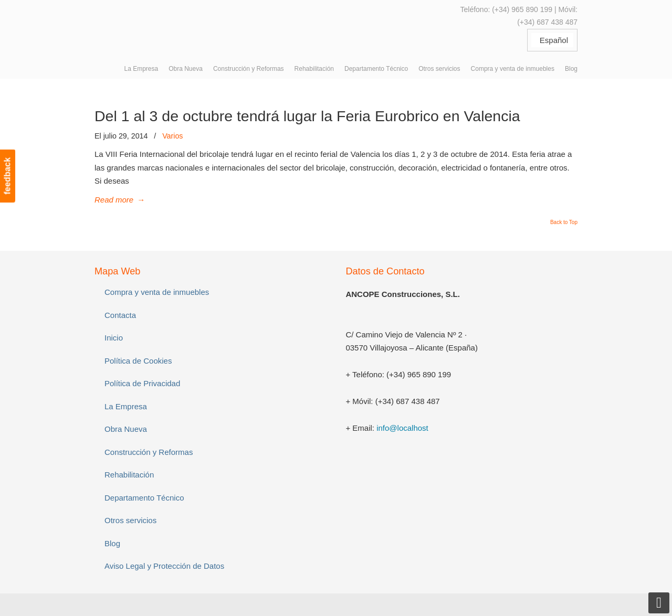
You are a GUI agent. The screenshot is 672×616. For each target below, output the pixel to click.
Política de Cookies (138, 361)
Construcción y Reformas (149, 452)
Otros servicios (130, 520)
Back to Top (564, 222)
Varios (172, 136)
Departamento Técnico (144, 498)
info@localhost (402, 428)
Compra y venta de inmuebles (157, 292)
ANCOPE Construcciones (173, 26)
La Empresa (126, 406)
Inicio (114, 338)
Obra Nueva (126, 429)
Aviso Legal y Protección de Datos (164, 566)
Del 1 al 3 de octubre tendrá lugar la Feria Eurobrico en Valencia (307, 116)
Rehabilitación (129, 475)
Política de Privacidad (142, 383)
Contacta (120, 315)
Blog (112, 543)
